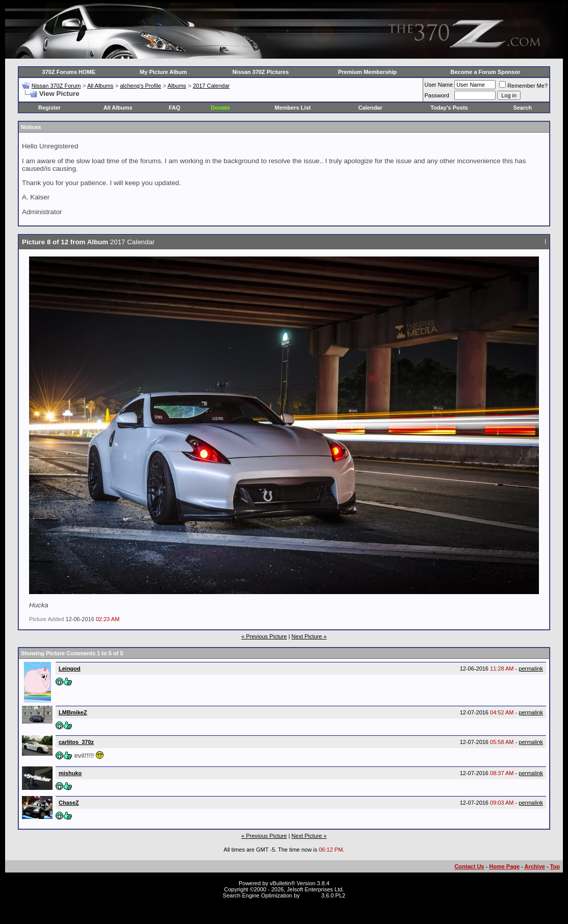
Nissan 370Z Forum (56, 86)
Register (49, 108)
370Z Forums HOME (69, 72)
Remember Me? (523, 86)
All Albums (100, 86)
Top (555, 866)
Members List (293, 108)
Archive (535, 866)
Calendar (370, 108)
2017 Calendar (211, 86)
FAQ (175, 108)
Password (437, 95)
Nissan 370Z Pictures (261, 72)
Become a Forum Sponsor (486, 72)
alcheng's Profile (140, 86)
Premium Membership (367, 72)
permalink (531, 669)
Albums (177, 86)
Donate (221, 108)
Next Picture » (309, 636)
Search (522, 108)
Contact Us (469, 866)
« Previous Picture (264, 636)
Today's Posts (449, 108)
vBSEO (311, 895)
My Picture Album (163, 72)
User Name (439, 85)
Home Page (504, 866)
